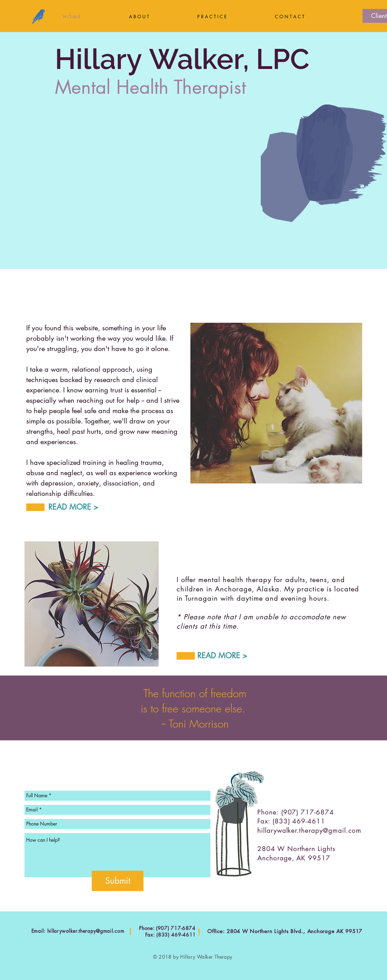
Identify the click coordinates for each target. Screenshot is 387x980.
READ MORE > (73, 507)
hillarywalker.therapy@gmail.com (309, 831)
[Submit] (118, 881)
